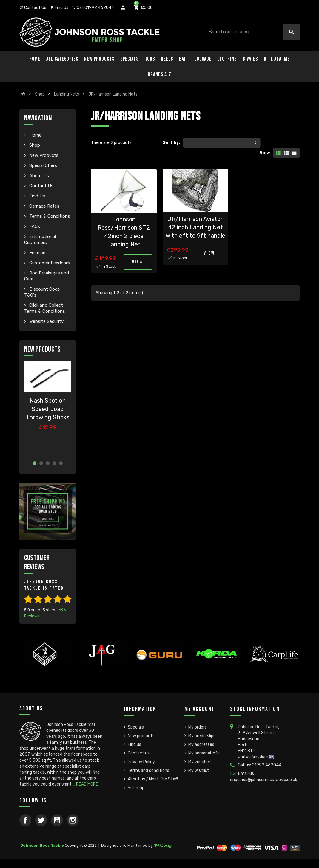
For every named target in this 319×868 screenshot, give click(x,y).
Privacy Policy (141, 762)
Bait (184, 59)
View (265, 153)
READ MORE (87, 784)
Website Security (46, 321)
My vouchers (200, 762)
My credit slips (202, 736)
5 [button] (61, 463)
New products (141, 736)
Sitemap (136, 788)
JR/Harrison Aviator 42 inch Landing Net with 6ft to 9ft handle (195, 227)
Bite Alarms (277, 59)
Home (35, 59)
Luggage (203, 59)
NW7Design (164, 845)
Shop (34, 145)
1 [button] (35, 463)
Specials (129, 59)
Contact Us (33, 8)
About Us (38, 176)
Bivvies (250, 59)
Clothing (227, 59)
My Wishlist (199, 770)
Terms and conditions (148, 770)
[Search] (252, 32)
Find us (134, 744)
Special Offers (43, 165)
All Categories (62, 59)
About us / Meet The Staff (153, 779)
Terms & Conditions (49, 216)
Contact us (139, 753)
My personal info (204, 753)
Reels (167, 59)
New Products (99, 59)
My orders (198, 727)
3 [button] (48, 463)
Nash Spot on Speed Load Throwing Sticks (48, 409)
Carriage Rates (44, 206)
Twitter (41, 820)
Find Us (59, 8)
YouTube (57, 820)
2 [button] (41, 463)
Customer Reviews (37, 562)
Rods (150, 59)
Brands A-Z (159, 75)
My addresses (201, 744)
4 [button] (54, 463)
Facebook (25, 820)
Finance (37, 253)
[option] (48, 408)
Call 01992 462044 (93, 8)
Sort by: (171, 143)
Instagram (73, 820)
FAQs (34, 226)
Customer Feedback (49, 263)
